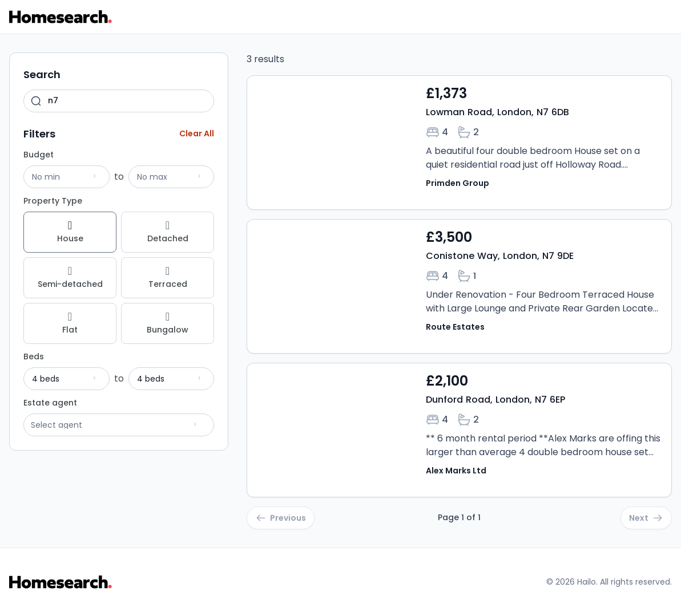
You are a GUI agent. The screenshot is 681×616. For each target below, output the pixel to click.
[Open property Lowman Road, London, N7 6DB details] (459, 143)
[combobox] (119, 101)
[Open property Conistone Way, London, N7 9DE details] (459, 286)
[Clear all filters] (197, 134)
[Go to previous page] (281, 518)
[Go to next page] (646, 518)
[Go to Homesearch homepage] (61, 17)
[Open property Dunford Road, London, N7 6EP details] (459, 430)
